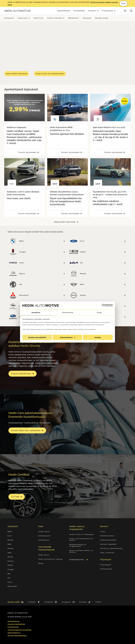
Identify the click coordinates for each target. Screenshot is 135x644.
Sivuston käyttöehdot (16, 624)
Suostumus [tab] (36, 312)
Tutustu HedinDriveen (21, 374)
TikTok (98, 602)
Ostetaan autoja (102, 18)
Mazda (103, 274)
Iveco (42, 263)
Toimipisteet (79, 11)
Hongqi (42, 252)
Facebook (49, 602)
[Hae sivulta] (131, 11)
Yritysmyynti (107, 11)
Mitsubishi (42, 295)
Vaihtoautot (9, 18)
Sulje (124, 3)
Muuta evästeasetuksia (17, 635)
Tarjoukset (87, 18)
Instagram (66, 602)
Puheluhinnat (13, 627)
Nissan (103, 295)
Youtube (83, 602)
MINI (103, 284)
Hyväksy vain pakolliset (37, 338)
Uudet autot (23, 18)
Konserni (92, 11)
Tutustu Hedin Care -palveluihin (26, 430)
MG (42, 284)
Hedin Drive (39, 18)
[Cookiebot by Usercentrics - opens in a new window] (103, 305)
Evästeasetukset (68, 338)
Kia (103, 263)
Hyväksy (98, 338)
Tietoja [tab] (99, 312)
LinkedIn (32, 602)
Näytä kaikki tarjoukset (65, 222)
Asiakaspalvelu (79, 559)
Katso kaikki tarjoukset (17, 74)
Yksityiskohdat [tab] (67, 312)
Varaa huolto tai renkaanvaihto (50, 74)
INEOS (103, 252)
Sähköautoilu (73, 18)
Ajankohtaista (64, 11)
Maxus (42, 274)
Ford (103, 241)
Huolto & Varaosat (55, 18)
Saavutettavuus (14, 633)
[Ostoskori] (125, 11)
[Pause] (132, 25)
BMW (42, 241)
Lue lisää (15, 497)
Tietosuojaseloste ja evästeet (20, 630)
